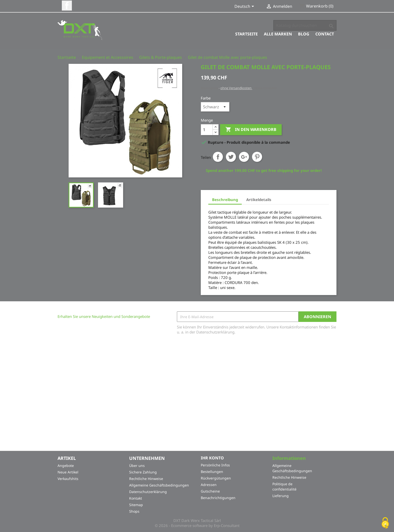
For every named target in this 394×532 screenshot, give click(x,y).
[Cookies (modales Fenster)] (385, 523)
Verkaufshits (68, 479)
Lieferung (281, 496)
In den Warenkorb (251, 130)
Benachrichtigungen (218, 498)
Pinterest (257, 157)
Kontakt (136, 498)
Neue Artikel (68, 472)
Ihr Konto (212, 458)
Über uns (137, 466)
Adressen (209, 485)
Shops (134, 511)
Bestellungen (212, 472)
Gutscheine (210, 491)
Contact (325, 34)
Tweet (231, 157)
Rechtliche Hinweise (146, 479)
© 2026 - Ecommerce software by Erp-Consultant (197, 525)
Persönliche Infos (215, 465)
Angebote (66, 466)
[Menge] (207, 130)
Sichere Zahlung (143, 472)
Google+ (244, 157)
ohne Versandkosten (236, 88)
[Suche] (305, 25)
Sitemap (136, 505)
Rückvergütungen (216, 478)
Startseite (247, 34)
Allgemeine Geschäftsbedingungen (159, 485)
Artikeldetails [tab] (259, 200)
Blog (304, 34)
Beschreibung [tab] (225, 200)
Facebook (67, 6)
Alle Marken (278, 34)
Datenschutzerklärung (148, 492)
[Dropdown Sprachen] (245, 7)
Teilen (218, 157)
